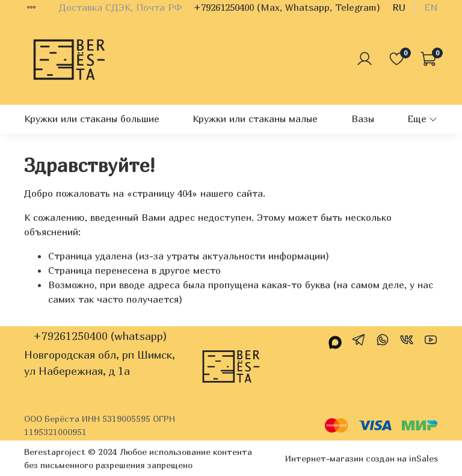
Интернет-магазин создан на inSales (362, 458)
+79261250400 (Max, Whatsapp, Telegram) (287, 7)
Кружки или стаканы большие (92, 119)
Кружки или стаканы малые (255, 119)
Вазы (363, 119)
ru (399, 7)
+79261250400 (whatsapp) (100, 336)
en (431, 7)
